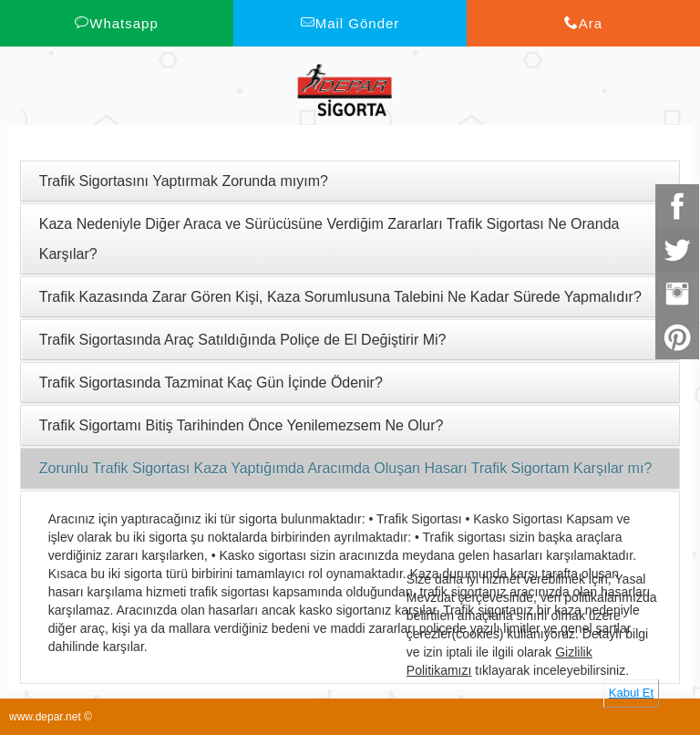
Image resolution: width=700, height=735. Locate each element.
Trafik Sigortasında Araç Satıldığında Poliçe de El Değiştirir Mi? (243, 340)
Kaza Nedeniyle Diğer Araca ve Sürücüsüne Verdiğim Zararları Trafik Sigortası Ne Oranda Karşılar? (329, 239)
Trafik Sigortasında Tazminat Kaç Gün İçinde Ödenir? (211, 383)
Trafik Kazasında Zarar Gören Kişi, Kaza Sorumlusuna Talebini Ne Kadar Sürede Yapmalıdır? (340, 297)
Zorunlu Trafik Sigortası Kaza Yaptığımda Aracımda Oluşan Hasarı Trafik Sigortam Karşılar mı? (346, 468)
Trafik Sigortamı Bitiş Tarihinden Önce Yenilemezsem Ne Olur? (242, 425)
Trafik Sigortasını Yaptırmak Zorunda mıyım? (184, 181)
